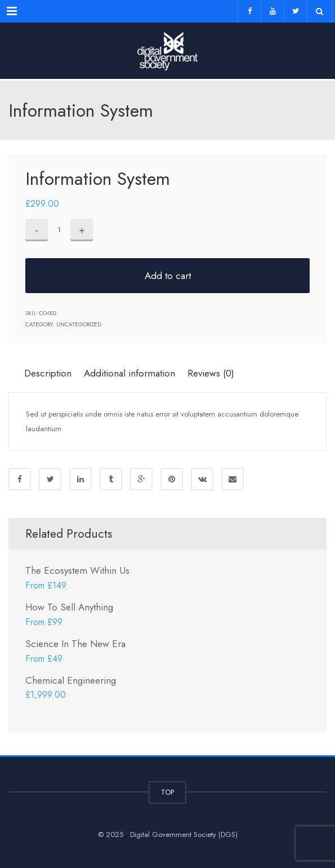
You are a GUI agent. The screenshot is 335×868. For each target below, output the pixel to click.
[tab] (52, 373)
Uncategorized (79, 324)
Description (48, 373)
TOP (167, 792)
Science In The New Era (75, 644)
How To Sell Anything (69, 607)
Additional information (129, 373)
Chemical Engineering (71, 680)
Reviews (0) (211, 373)
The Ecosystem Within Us (77, 570)
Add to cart (168, 276)
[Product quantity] (59, 230)
